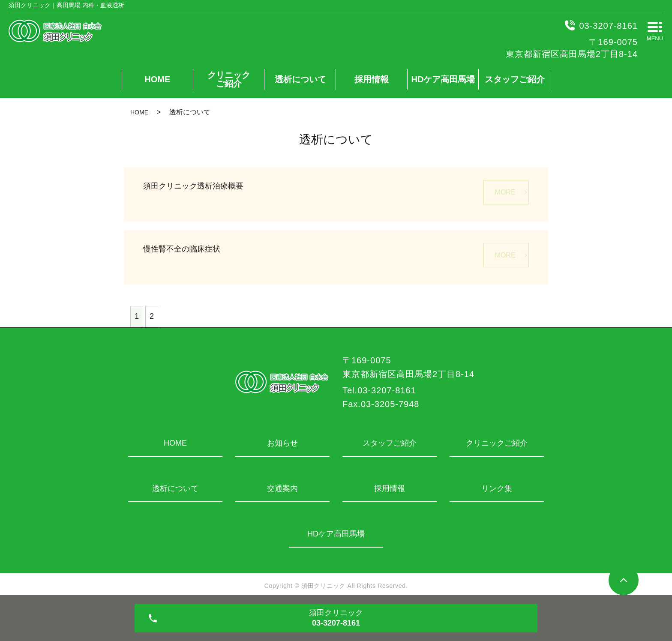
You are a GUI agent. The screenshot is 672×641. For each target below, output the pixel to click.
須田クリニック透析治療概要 (193, 186)
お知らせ (282, 443)
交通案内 (282, 488)
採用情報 (372, 79)
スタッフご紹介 (515, 79)
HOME (157, 79)
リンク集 (497, 488)
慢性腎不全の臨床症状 (182, 249)
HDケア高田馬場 (443, 79)
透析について (300, 79)
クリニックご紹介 (229, 79)
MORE (505, 192)
